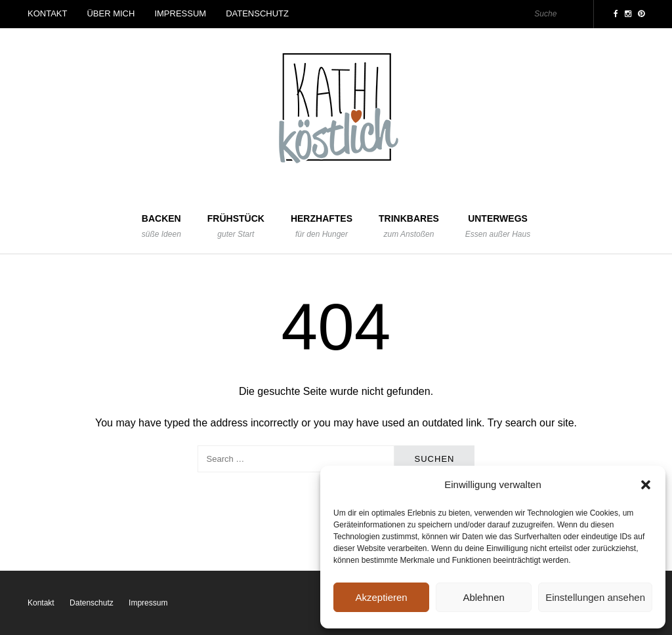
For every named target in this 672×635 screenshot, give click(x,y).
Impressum (180, 13)
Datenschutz (257, 13)
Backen (161, 227)
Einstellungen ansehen (595, 597)
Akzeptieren (381, 597)
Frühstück (236, 227)
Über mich (111, 13)
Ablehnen (483, 597)
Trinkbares (409, 227)
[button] (646, 485)
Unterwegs (498, 227)
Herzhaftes (322, 227)
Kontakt (47, 13)
